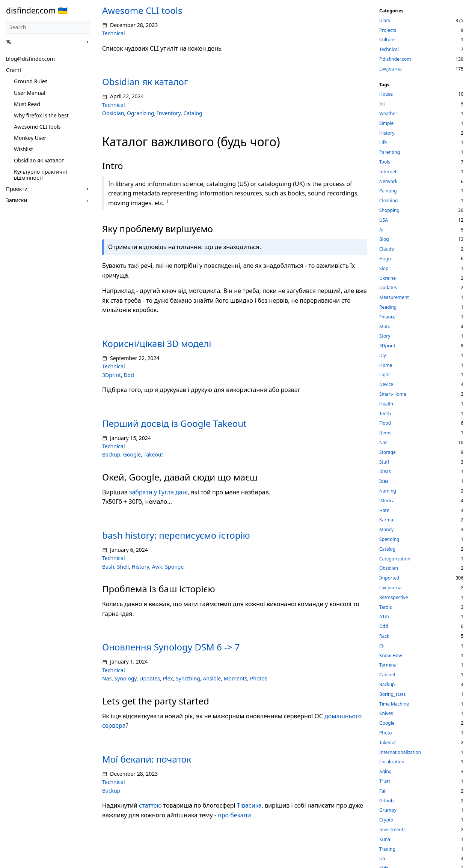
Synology (126, 678)
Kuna (385, 839)
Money (386, 529)
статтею (150, 805)
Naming (388, 491)
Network (388, 181)
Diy (383, 355)
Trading (387, 849)
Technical (114, 33)
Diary (385, 20)
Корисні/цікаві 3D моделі (157, 343)
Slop (384, 268)
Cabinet (387, 675)
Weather (388, 113)
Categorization (395, 559)
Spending (389, 539)
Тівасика (249, 805)
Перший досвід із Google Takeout (174, 423)
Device (386, 384)
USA (384, 220)
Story (385, 336)
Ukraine (388, 278)
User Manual (30, 93)
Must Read (27, 104)
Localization (392, 762)
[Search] (48, 27)
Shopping (389, 210)
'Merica (387, 501)
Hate (384, 510)
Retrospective (394, 597)
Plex (168, 678)
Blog (384, 239)
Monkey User (30, 138)
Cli (382, 646)
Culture (387, 40)
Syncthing (188, 678)
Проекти (17, 189)
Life (383, 142)
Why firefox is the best (41, 115)
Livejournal (391, 69)
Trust (385, 781)
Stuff (384, 462)
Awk (157, 567)
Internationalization (400, 752)
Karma (386, 520)
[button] (45, 42)
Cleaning (389, 200)
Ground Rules (31, 81)
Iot (382, 104)
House (386, 94)
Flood (385, 423)
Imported (389, 578)
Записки (17, 200)
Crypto (386, 820)
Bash (108, 567)
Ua (382, 858)
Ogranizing (141, 113)
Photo (386, 733)
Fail (383, 791)
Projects (388, 30)
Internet (388, 172)
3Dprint (112, 375)
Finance (387, 317)
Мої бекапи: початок (147, 759)
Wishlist (23, 149)
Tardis (385, 607)
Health (386, 404)
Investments (392, 830)
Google (132, 454)
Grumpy (388, 810)
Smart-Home (393, 394)
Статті (14, 70)
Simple (386, 123)
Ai (381, 230)
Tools (385, 162)
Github (386, 801)
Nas (107, 678)
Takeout (153, 454)
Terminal (388, 665)
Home (386, 365)
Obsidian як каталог (39, 160)
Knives (386, 713)
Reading (388, 307)
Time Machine (394, 704)
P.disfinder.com (395, 59)
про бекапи (234, 815)
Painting (388, 191)
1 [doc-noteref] (167, 201)
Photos (259, 678)
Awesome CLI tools (37, 127)
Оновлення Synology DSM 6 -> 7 (171, 647)
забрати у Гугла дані (158, 492)
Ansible (212, 678)
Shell (123, 567)
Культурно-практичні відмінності (40, 175)
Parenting (390, 152)
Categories (391, 11)
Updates (150, 678)
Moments (236, 678)
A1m (384, 616)
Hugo (385, 259)
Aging (385, 771)
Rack (384, 636)
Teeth (385, 414)
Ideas (385, 471)
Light (385, 375)
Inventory (169, 113)
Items (385, 433)
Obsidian (113, 113)
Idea (384, 481)
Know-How (391, 656)
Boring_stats (392, 694)
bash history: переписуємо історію (176, 535)
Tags (384, 85)
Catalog (193, 113)
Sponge (174, 567)
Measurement (394, 297)
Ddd (129, 375)
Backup (111, 454)
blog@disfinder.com (30, 59)
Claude (387, 249)
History (141, 567)
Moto (385, 327)
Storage (388, 452)
